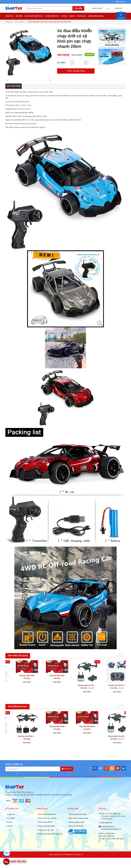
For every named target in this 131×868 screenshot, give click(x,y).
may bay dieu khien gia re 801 (53, 746)
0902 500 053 (107, 833)
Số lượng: (61, 63)
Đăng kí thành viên (76, 836)
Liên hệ (10, 836)
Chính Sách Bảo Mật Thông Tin (50, 844)
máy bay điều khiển (50, 686)
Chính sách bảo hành (46, 836)
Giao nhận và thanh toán (79, 828)
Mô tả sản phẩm (14, 96)
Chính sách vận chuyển (47, 828)
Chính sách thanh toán (47, 825)
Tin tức (9, 832)
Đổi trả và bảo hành (77, 832)
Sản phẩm (11, 828)
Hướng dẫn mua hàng (77, 825)
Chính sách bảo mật (46, 840)
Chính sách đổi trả (45, 832)
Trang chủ (11, 825)
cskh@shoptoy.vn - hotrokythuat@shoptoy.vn (111, 838)
